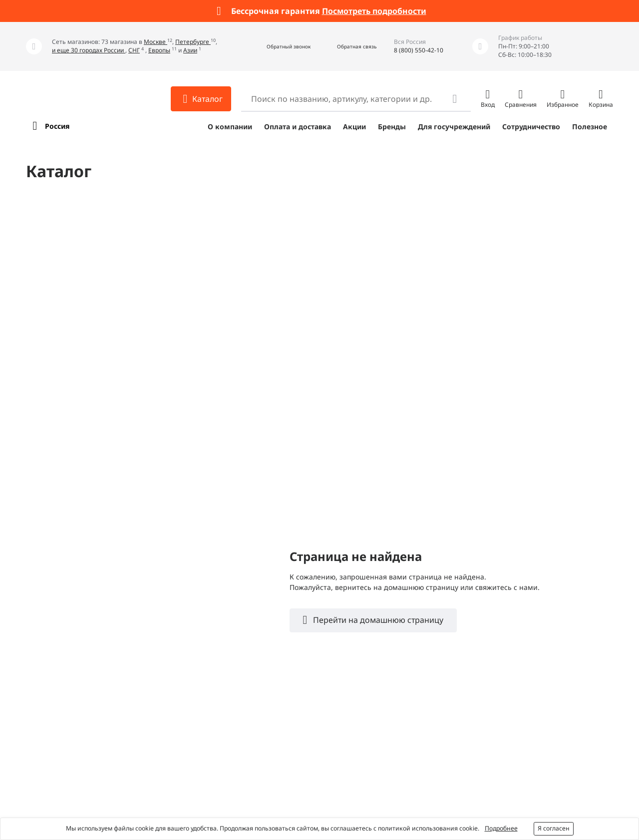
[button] (278, 47)
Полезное (590, 127)
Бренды (392, 127)
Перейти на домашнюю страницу (377, 620)
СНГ (134, 50)
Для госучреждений (454, 127)
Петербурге (193, 42)
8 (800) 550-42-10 (419, 50)
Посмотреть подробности (374, 11)
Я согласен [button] (554, 828)
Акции (354, 127)
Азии (190, 50)
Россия (57, 126)
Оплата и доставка (298, 127)
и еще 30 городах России (89, 50)
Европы (159, 50)
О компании (230, 127)
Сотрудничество (531, 127)
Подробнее (501, 828)
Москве (156, 42)
